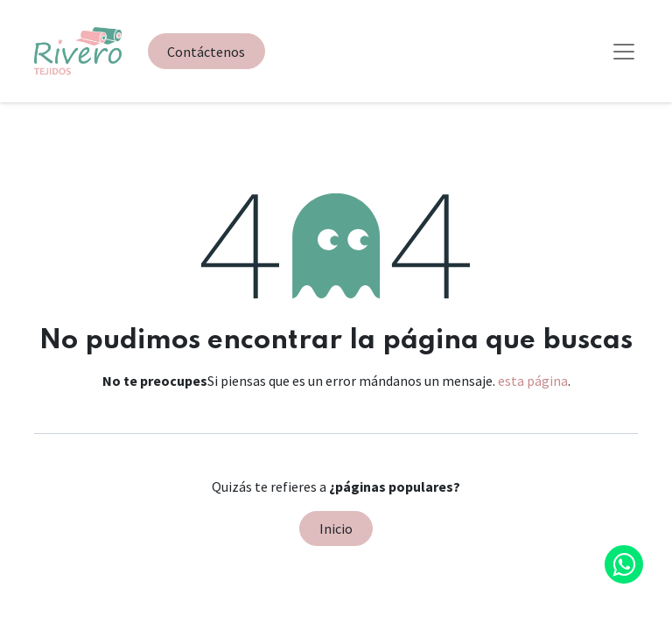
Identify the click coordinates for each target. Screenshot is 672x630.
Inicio (336, 528)
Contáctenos (206, 52)
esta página (533, 381)
